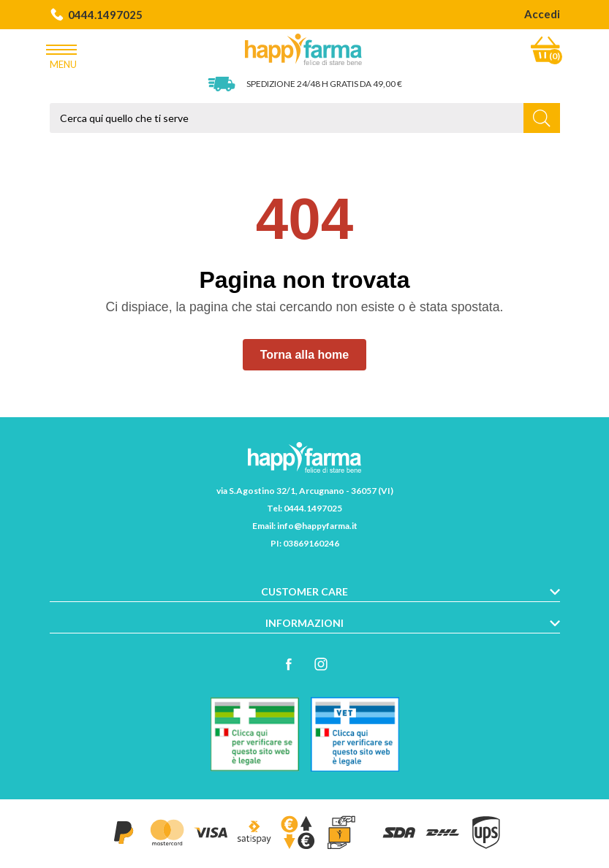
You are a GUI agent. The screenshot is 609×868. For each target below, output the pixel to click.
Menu (63, 54)
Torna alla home (305, 355)
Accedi (542, 14)
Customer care (304, 591)
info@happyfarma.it (317, 526)
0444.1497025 (96, 15)
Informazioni (304, 623)
